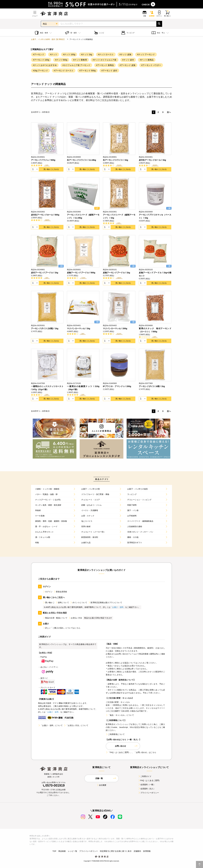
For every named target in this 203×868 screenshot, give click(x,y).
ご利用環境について (115, 734)
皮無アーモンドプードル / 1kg (117, 273)
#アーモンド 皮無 (128, 65)
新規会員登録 (60, 592)
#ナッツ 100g (69, 54)
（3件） (47, 278)
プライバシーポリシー (149, 793)
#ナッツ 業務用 (80, 60)
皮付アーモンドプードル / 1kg (45, 273)
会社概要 (102, 785)
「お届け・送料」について (50, 725)
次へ (169, 112)
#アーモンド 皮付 (109, 71)
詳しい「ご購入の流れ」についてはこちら (62, 628)
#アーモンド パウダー (151, 65)
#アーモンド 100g (41, 60)
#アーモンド (39, 54)
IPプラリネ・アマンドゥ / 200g (117, 386)
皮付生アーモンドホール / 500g (45, 215)
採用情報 (147, 851)
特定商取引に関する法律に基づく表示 (116, 851)
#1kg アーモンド (40, 71)
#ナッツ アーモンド (146, 54)
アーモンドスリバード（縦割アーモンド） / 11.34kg (83, 216)
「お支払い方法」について (76, 725)
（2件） (47, 395)
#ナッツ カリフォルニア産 (105, 60)
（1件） (47, 165)
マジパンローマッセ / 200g (115, 328)
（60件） (47, 220)
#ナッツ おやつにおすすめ (45, 65)
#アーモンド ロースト (64, 71)
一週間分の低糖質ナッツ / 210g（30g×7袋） (83, 388)
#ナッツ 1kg (87, 54)
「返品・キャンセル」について (120, 715)
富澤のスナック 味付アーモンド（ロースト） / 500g (155, 330)
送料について (62, 603)
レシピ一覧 (73, 851)
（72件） (83, 278)
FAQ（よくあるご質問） (150, 780)
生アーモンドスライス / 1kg (115, 160)
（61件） (155, 165)
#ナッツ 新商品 (147, 60)
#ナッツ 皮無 (125, 54)
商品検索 (62, 851)
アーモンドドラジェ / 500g (43, 160)
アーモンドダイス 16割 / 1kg (152, 386)
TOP (54, 851)
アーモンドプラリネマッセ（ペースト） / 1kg (155, 216)
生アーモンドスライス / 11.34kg (81, 160)
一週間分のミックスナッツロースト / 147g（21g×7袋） (47, 388)
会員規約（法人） (147, 789)
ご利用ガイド (145, 776)
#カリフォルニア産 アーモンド (76, 65)
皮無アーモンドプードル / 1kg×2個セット (155, 274)
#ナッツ (54, 54)
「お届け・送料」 (118, 607)
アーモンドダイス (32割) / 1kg (45, 328)
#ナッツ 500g (61, 60)
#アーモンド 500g (87, 71)
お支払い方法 (75, 618)
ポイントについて (79, 603)
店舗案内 (137, 851)
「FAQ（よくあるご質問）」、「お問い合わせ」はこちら (131, 752)
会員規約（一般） (147, 785)
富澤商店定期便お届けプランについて (105, 603)
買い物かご (49, 603)
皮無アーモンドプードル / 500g (81, 273)
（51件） (119, 165)
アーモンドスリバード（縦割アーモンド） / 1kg (119, 216)
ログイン (48, 592)
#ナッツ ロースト (106, 54)
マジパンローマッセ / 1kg (79, 328)
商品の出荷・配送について (55, 618)
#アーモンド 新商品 (105, 65)
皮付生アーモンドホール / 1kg (152, 160)
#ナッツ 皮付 (128, 60)
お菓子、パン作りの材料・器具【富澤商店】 (48, 39)
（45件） (119, 278)
